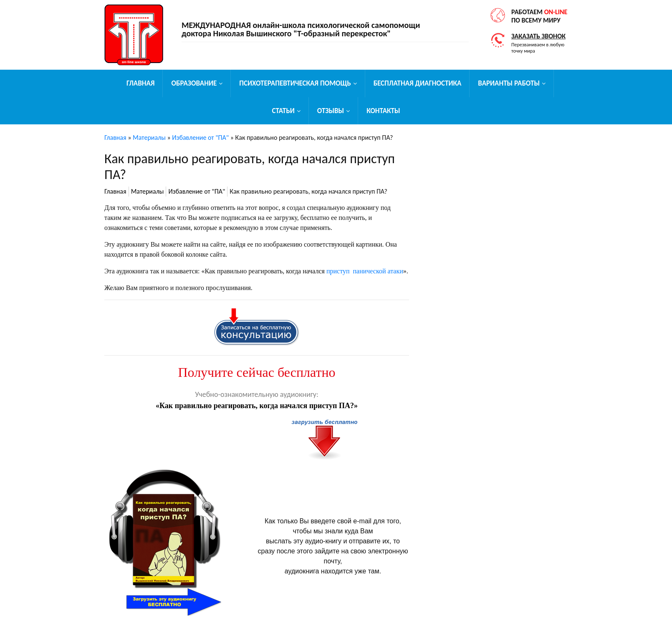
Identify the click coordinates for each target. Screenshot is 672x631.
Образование (194, 83)
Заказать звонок (538, 36)
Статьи (283, 111)
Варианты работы (509, 83)
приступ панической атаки (365, 271)
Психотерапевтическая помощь (295, 83)
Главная (140, 83)
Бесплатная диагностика (418, 83)
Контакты (383, 111)
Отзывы (331, 111)
